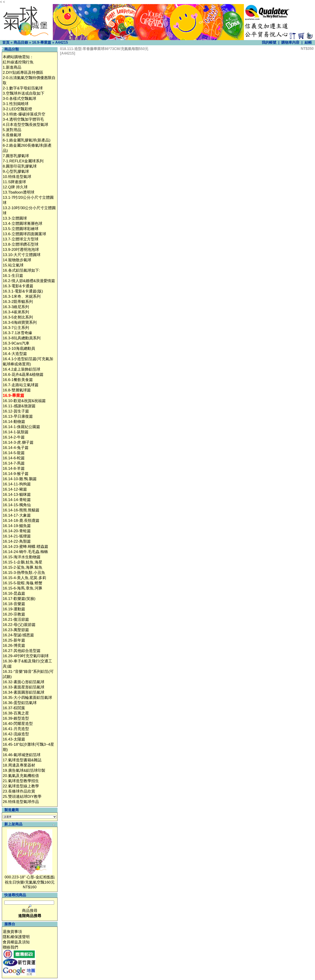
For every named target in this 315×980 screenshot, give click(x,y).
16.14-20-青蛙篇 (17, 531)
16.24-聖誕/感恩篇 (18, 635)
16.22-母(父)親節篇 (19, 625)
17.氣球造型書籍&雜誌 (22, 760)
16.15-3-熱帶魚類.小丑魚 (24, 573)
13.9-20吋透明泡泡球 (21, 250)
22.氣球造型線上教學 (21, 786)
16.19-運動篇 (14, 609)
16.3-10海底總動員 (19, 349)
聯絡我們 (10, 947)
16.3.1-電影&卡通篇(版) (23, 291)
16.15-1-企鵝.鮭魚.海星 (23, 562)
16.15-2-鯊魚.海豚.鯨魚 (23, 567)
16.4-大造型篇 (15, 354)
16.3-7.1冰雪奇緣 (17, 333)
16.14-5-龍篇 (14, 453)
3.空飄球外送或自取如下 (24, 93)
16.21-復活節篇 (16, 619)
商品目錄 (21, 42)
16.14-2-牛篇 (14, 437)
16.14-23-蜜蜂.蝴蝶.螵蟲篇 (25, 547)
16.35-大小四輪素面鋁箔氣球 (27, 698)
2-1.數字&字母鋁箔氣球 (23, 88)
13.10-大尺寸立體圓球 (22, 255)
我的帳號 (269, 42)
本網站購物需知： (18, 57)
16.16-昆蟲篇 (14, 593)
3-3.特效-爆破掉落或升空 (24, 114)
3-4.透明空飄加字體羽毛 (23, 119)
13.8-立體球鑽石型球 (21, 244)
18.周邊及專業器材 (19, 765)
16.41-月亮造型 (16, 729)
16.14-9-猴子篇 (16, 474)
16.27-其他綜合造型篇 (22, 651)
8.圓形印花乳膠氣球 (20, 166)
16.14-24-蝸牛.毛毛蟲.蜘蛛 (25, 552)
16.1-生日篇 (13, 276)
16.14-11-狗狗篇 (17, 484)
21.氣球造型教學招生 (21, 781)
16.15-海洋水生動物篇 (22, 557)
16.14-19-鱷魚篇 (17, 526)
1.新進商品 (12, 67)
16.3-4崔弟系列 (16, 312)
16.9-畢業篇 (41, 42)
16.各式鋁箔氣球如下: (21, 270)
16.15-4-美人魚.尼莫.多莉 (24, 578)
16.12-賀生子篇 (16, 411)
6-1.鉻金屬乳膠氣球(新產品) (27, 140)
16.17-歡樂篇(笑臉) (19, 599)
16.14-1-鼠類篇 (16, 432)
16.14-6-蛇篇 (14, 458)
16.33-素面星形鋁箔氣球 (24, 687)
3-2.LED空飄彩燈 (17, 109)
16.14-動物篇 (14, 422)
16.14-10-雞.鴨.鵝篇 (20, 479)
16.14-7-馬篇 (14, 463)
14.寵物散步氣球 (17, 260)
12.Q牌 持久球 (15, 187)
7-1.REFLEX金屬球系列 (23, 161)
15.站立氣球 (13, 265)
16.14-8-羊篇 (14, 468)
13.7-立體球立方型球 (21, 239)
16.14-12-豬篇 (15, 489)
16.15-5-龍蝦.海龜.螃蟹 (23, 583)
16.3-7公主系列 (16, 328)
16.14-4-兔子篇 (16, 448)
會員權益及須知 (16, 942)
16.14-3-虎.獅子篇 (18, 442)
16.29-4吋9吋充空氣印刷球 (26, 656)
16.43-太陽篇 (14, 739)
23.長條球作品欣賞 (19, 791)
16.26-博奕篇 (14, 646)
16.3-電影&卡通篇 (18, 286)
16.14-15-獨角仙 (17, 505)
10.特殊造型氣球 (17, 177)
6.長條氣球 (12, 135)
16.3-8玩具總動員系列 (22, 338)
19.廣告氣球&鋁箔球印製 (24, 770)
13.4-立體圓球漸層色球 (23, 224)
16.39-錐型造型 (16, 718)
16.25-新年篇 (14, 640)
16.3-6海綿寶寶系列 (20, 322)
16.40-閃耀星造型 (18, 724)
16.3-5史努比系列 (18, 317)
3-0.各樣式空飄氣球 (19, 99)
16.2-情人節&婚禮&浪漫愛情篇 (29, 281)
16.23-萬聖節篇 (16, 630)
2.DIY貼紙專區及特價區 (23, 73)
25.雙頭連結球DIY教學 (22, 797)
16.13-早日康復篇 (18, 416)
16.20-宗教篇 (14, 614)
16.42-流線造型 (16, 734)
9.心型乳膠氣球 (16, 171)
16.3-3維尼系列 (16, 307)
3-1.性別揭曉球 (16, 104)
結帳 (308, 42)
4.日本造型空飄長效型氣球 (25, 125)
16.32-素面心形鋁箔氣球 (24, 682)
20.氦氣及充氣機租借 (21, 776)
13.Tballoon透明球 (19, 192)
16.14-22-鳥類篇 (17, 541)
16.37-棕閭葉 (14, 708)
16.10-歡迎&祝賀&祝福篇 (24, 401)
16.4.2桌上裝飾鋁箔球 (22, 369)
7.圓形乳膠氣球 (16, 156)
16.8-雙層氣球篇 (17, 390)
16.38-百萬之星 (16, 713)
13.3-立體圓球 (15, 218)
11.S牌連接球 (14, 182)
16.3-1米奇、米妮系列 (22, 296)
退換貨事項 (12, 932)
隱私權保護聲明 (16, 937)
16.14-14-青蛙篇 (17, 500)
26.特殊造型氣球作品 (21, 802)
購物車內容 (290, 42)
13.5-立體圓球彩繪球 (21, 229)
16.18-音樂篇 (14, 604)
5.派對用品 (12, 130)
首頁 (6, 42)
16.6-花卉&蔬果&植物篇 (23, 375)
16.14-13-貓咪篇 (17, 495)
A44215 (62, 42)
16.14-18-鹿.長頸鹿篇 (21, 521)
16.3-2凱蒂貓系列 (18, 302)
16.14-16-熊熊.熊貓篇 (21, 510)
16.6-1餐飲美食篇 (18, 380)
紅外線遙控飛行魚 (18, 62)
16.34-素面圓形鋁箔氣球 (24, 692)
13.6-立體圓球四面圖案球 (24, 234)
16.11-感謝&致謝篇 (19, 406)
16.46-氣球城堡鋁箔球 (22, 755)
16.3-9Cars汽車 (16, 343)
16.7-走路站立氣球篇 (21, 385)
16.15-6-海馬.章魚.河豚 (23, 588)
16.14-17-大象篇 (17, 515)
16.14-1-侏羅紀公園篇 (21, 427)
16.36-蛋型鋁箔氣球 (20, 703)
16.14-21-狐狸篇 (17, 536)
